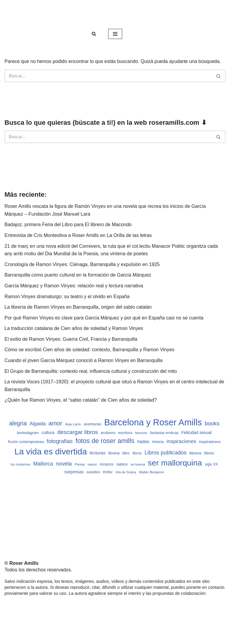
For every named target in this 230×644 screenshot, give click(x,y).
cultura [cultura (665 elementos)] (48, 433)
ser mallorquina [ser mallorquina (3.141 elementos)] (175, 463)
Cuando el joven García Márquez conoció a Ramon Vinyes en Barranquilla (84, 360)
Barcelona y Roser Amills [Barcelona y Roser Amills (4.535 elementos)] (153, 422)
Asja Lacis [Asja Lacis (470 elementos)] (73, 424)
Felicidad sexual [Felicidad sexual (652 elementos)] (197, 433)
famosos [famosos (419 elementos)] (141, 433)
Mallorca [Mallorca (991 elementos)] (43, 464)
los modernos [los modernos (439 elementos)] (20, 464)
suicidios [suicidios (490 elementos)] (93, 472)
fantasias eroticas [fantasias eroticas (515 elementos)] (164, 433)
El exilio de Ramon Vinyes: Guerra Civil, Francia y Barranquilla (71, 339)
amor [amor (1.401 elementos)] (55, 423)
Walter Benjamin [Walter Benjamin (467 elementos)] (152, 472)
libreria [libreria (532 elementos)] (114, 453)
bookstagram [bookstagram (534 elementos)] (28, 433)
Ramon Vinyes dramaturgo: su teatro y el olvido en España (67, 297)
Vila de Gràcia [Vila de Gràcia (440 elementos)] (126, 472)
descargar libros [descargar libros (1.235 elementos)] (78, 432)
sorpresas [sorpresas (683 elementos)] (74, 472)
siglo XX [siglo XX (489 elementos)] (211, 464)
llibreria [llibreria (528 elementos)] (195, 453)
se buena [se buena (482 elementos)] (138, 464)
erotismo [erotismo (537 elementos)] (108, 433)
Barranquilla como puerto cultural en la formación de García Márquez (78, 275)
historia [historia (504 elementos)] (158, 442)
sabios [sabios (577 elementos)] (122, 464)
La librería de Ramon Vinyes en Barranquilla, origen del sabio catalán (78, 307)
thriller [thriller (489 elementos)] (108, 472)
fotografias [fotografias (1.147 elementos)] (60, 441)
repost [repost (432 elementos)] (92, 464)
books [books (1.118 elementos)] (212, 423)
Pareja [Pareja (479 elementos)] (80, 464)
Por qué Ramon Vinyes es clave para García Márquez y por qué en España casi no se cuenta (104, 318)
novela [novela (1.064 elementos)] (64, 464)
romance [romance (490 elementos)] (107, 464)
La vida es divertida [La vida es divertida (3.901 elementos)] (51, 452)
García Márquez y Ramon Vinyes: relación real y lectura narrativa (74, 286)
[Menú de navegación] (115, 34)
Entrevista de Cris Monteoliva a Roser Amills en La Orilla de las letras (78, 235)
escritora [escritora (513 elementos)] (125, 433)
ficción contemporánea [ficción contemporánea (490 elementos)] (26, 442)
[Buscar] (94, 34)
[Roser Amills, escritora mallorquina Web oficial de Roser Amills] (115, 14)
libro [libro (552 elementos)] (126, 453)
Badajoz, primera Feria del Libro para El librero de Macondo (68, 225)
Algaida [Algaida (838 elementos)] (38, 424)
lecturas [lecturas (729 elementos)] (98, 453)
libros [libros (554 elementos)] (137, 453)
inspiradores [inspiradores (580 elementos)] (210, 442)
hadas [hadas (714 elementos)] (143, 442)
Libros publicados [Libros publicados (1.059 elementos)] (165, 453)
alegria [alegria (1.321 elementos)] (18, 423)
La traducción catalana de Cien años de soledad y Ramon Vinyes (74, 328)
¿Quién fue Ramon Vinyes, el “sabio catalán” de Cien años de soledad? (81, 400)
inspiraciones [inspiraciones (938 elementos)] (181, 441)
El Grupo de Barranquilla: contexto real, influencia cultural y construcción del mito (91, 371)
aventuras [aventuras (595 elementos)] (92, 424)
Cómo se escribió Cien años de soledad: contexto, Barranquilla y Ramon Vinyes (89, 350)
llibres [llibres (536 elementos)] (209, 453)
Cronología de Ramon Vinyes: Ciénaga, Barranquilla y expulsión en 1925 (82, 264)
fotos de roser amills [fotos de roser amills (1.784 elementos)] (105, 441)
